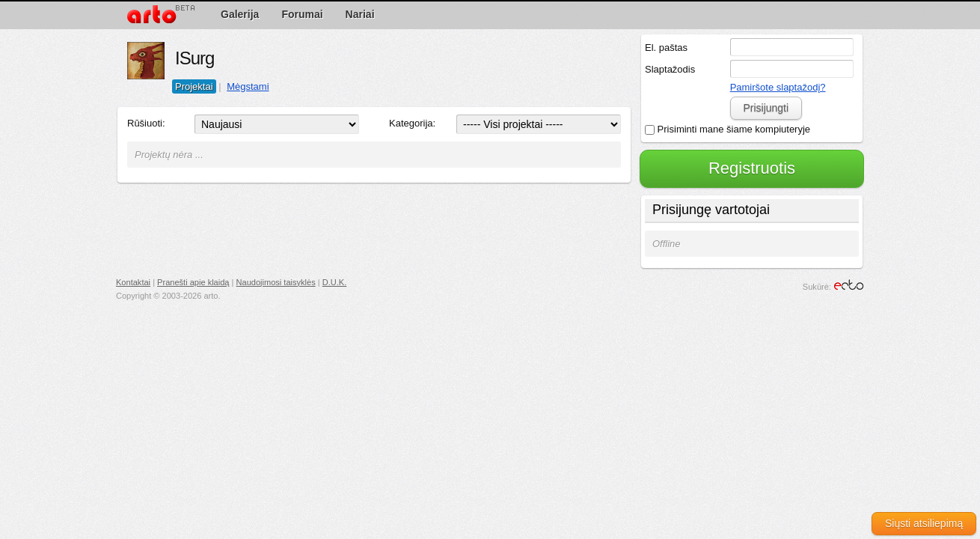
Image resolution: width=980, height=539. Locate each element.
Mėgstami (248, 86)
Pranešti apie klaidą (193, 282)
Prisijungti (766, 108)
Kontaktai (133, 282)
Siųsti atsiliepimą (924, 523)
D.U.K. (335, 282)
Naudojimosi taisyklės (276, 282)
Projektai (194, 86)
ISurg (195, 58)
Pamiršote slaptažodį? (778, 87)
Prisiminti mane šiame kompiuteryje (728, 129)
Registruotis (752, 168)
